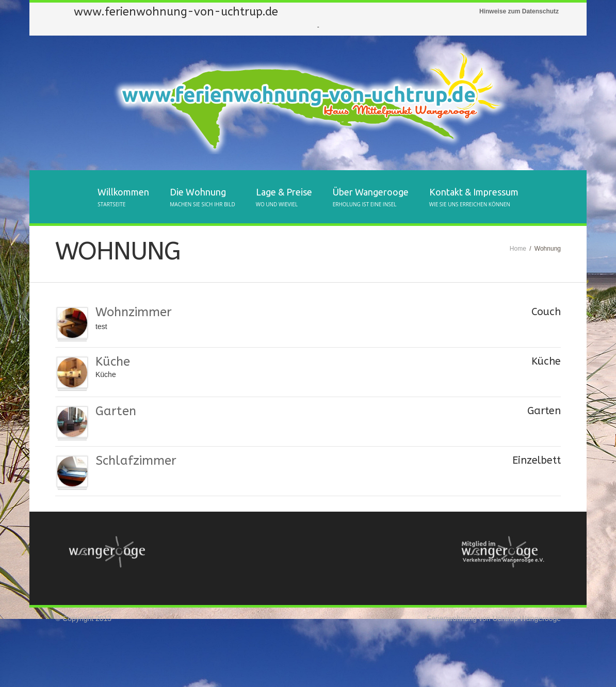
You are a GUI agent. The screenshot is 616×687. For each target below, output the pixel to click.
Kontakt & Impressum (474, 198)
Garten (116, 411)
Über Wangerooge (371, 198)
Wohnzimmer (134, 312)
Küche (113, 362)
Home (518, 249)
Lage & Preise (284, 198)
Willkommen (123, 198)
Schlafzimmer (136, 461)
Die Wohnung (202, 198)
